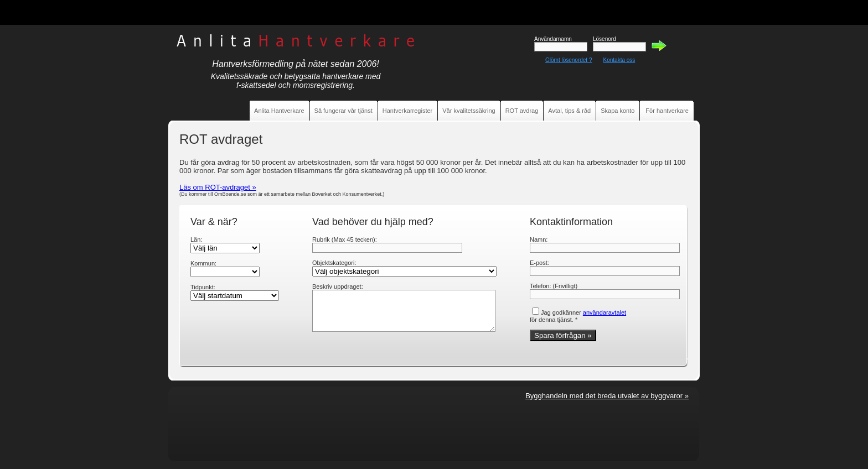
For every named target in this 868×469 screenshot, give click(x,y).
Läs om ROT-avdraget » (218, 187)
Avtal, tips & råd (569, 111)
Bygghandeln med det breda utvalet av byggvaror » (607, 396)
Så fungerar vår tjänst (343, 111)
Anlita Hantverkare (279, 111)
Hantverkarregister (407, 111)
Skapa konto (618, 111)
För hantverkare (667, 111)
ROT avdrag (522, 111)
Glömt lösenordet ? (569, 60)
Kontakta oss (619, 60)
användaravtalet (604, 312)
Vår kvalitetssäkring (469, 111)
